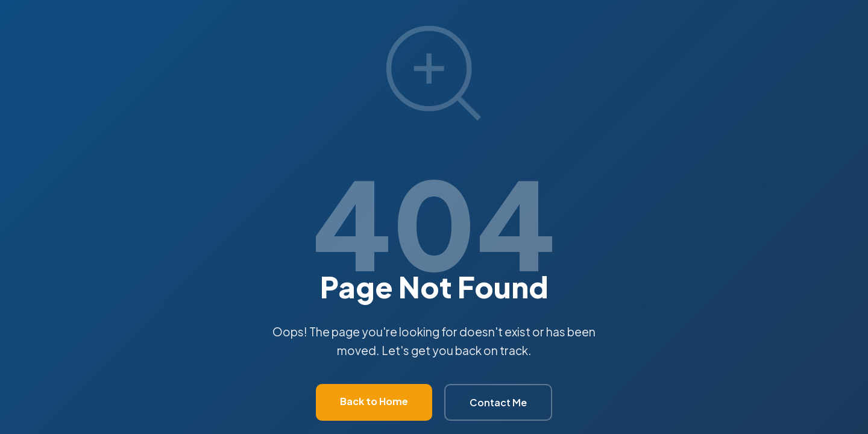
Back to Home (374, 401)
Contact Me (498, 402)
